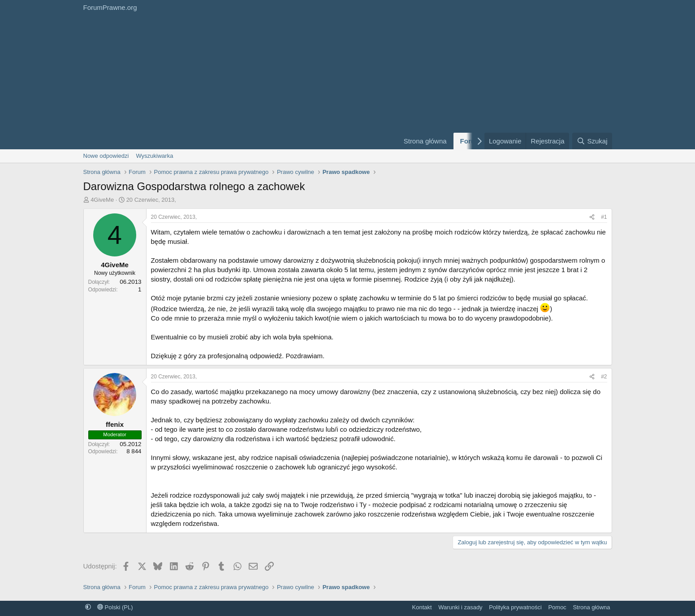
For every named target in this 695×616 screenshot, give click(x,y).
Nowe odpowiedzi (106, 156)
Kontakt (422, 607)
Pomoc (557, 607)
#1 (604, 217)
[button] (88, 607)
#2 (604, 377)
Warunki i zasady (460, 607)
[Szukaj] (592, 141)
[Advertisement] (236, 82)
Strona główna (425, 141)
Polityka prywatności (515, 607)
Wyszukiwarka (154, 156)
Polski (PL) (115, 607)
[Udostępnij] (592, 217)
